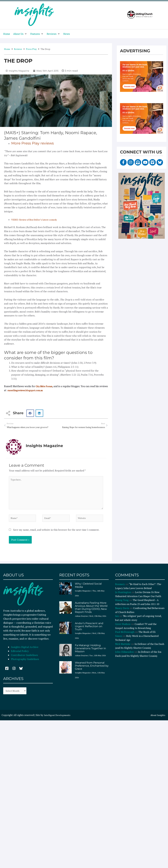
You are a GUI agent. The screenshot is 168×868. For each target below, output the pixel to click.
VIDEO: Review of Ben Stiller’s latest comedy (36, 220)
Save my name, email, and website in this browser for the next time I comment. (56, 533)
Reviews (18, 49)
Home (7, 49)
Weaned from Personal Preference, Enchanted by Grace (92, 669)
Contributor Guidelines (24, 659)
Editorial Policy (20, 655)
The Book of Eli (147, 636)
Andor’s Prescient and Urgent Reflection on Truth (89, 630)
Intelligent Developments (58, 719)
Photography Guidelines (25, 663)
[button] (20, 34)
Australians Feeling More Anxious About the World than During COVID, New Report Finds (91, 611)
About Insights (157, 719)
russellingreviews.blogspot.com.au (35, 390)
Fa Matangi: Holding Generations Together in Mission (90, 652)
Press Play (31, 49)
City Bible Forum (45, 386)
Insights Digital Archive (25, 651)
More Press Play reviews (34, 143)
